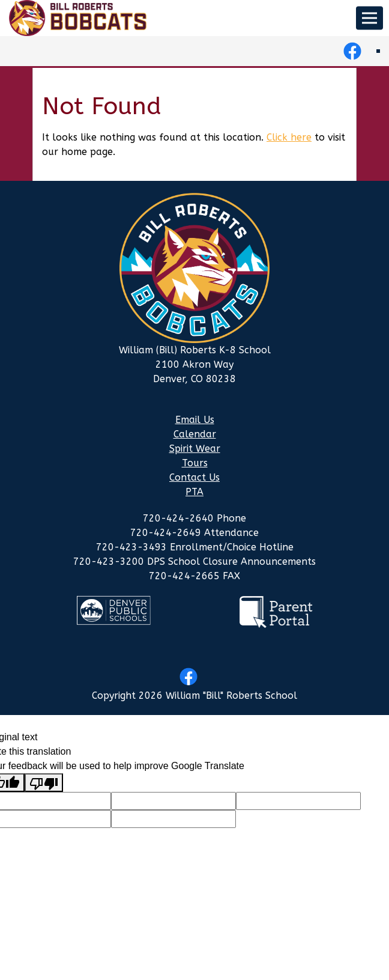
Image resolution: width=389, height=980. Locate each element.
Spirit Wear (195, 449)
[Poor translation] (44, 783)
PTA (194, 492)
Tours (195, 463)
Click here (289, 137)
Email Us (195, 420)
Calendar (195, 434)
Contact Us (194, 477)
